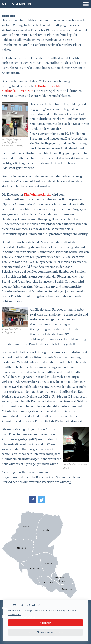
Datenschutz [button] (14, 615)
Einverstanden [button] (46, 632)
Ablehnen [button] (46, 623)
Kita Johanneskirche (38, 194)
